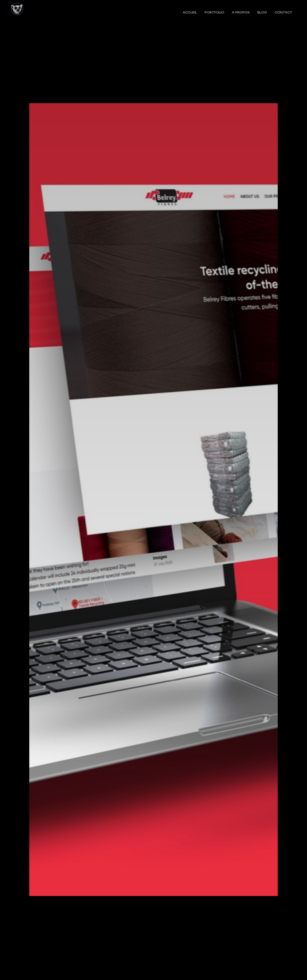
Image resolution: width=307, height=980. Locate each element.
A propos (241, 13)
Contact (283, 13)
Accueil (190, 13)
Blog (262, 13)
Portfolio (214, 13)
